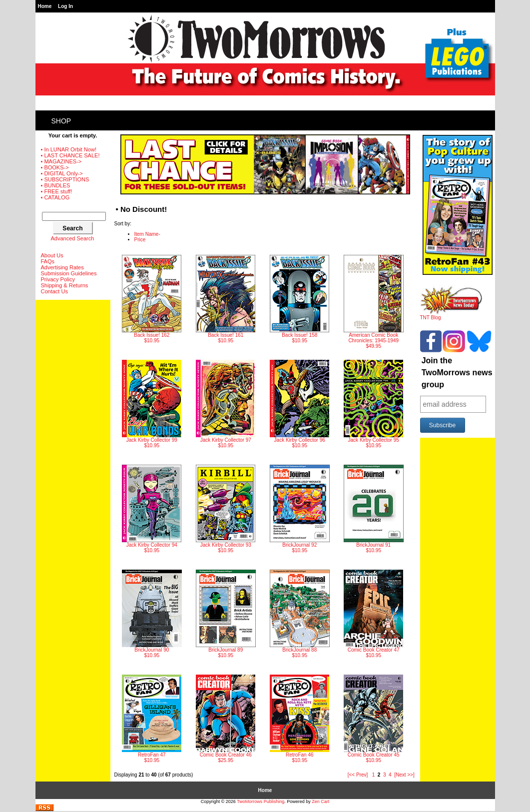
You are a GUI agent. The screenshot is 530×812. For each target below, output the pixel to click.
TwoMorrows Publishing (261, 802)
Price (140, 240)
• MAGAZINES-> (61, 161)
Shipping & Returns (65, 285)
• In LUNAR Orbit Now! (69, 149)
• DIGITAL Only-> (62, 173)
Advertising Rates (62, 267)
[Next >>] (404, 775)
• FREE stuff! (57, 191)
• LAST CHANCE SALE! (70, 155)
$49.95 (374, 302)
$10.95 (152, 299)
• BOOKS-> (55, 167)
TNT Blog (451, 315)
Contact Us (54, 291)
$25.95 (226, 719)
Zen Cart (320, 802)
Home (45, 6)
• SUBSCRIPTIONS (65, 179)
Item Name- (147, 234)
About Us (52, 255)
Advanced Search (73, 238)
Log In (65, 6)
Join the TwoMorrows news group (457, 373)
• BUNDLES (56, 185)
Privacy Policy (58, 279)
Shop (61, 121)
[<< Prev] (358, 775)
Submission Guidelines (69, 273)
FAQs (48, 261)
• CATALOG (55, 197)
